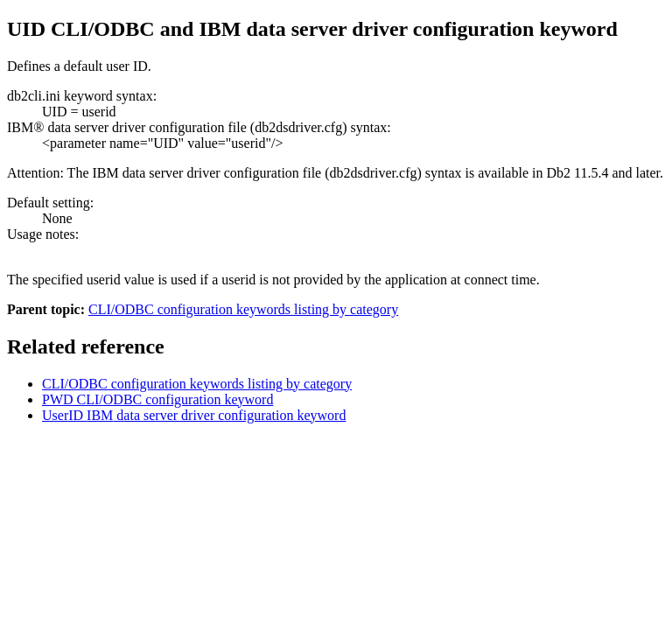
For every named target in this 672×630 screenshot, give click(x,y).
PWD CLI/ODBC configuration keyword (157, 399)
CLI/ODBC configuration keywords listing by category (243, 309)
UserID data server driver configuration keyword (194, 415)
